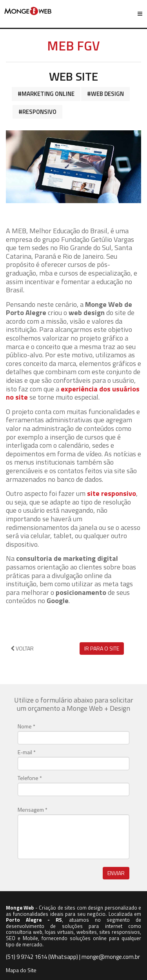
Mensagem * (33, 810)
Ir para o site (102, 648)
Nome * (26, 726)
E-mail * (27, 752)
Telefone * (30, 778)
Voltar (22, 648)
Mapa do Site (21, 970)
